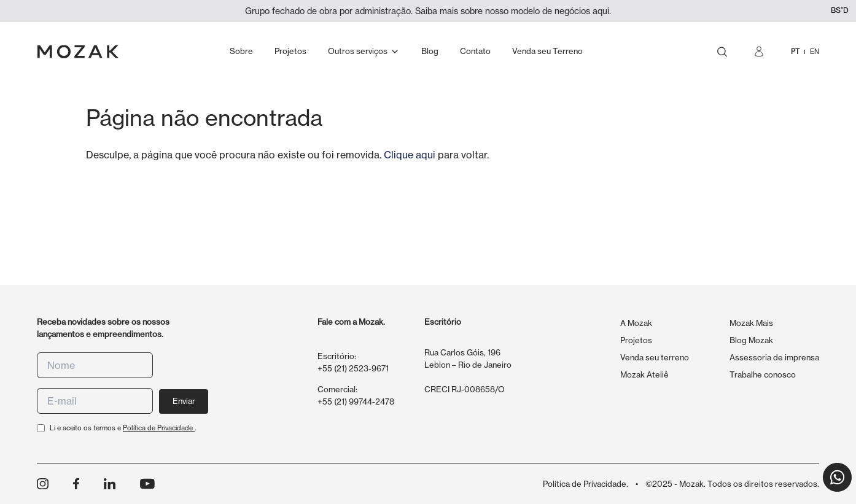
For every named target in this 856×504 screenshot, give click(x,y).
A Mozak (636, 323)
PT (795, 52)
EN (815, 52)
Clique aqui (410, 155)
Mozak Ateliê (644, 374)
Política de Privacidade (159, 428)
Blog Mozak (751, 340)
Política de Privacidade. (586, 484)
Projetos (636, 340)
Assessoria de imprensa (774, 357)
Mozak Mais (751, 323)
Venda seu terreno (655, 357)
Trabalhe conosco (763, 374)
